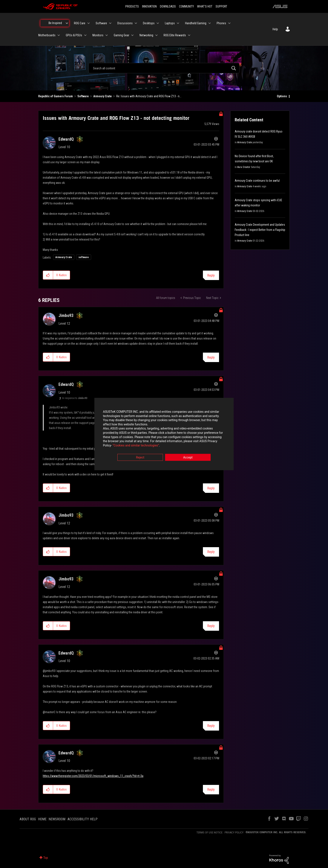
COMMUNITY (186, 6)
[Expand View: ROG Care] (89, 23)
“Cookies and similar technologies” (136, 446)
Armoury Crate (103, 96)
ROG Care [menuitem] (80, 23)
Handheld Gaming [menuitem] (196, 23)
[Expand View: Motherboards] (59, 35)
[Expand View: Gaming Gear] (132, 35)
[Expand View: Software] (110, 23)
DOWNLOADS (168, 6)
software (84, 257)
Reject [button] (140, 458)
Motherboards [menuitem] (47, 35)
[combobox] (164, 68)
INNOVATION (149, 6)
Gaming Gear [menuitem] (121, 35)
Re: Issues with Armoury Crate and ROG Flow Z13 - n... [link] (149, 96)
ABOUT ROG (28, 819)
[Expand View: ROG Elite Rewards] (189, 35)
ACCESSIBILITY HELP (83, 819)
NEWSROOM (57, 819)
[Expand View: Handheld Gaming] (210, 23)
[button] (48, 275)
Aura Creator (244, 167)
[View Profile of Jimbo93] (66, 315)
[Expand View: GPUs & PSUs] (85, 35)
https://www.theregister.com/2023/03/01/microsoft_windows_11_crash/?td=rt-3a (93, 776)
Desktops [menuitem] (149, 23)
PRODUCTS (132, 6)
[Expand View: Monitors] (107, 35)
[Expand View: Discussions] (136, 23)
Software (83, 96)
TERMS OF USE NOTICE (209, 832)
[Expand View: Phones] (229, 23)
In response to (75, 398)
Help (275, 29)
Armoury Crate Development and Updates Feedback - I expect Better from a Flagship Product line (260, 230)
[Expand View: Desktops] (158, 23)
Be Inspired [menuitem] (55, 23)
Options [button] (282, 96)
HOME (42, 819)
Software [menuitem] (101, 23)
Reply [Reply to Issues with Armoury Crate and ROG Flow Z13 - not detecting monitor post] (211, 275)
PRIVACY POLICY (234, 832)
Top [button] (46, 858)
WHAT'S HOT (205, 6)
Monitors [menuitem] (98, 35)
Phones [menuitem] (221, 23)
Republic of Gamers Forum (56, 96)
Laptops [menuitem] (170, 23)
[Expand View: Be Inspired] (67, 23)
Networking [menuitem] (146, 35)
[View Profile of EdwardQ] (66, 139)
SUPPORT (221, 6)
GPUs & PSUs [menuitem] (74, 35)
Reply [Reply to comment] (211, 357)
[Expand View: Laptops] (178, 23)
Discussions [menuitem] (125, 23)
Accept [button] (188, 458)
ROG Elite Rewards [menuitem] (175, 35)
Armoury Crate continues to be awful (257, 181)
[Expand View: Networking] (156, 35)
